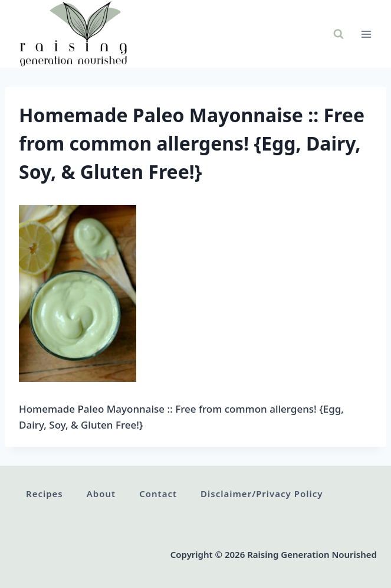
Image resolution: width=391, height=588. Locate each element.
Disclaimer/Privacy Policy (262, 494)
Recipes (45, 494)
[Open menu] (366, 34)
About (101, 494)
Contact (158, 494)
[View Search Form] (339, 34)
